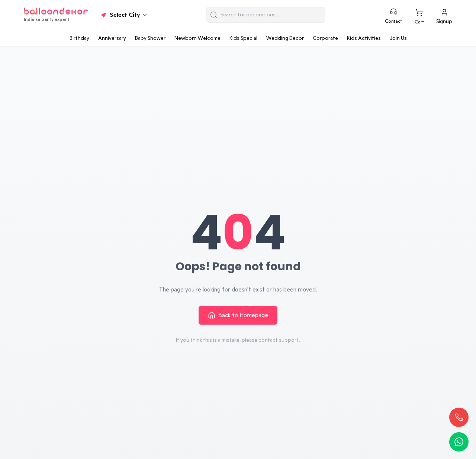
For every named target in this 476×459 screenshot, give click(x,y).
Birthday (79, 38)
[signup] (444, 15)
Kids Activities (364, 38)
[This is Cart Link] (419, 16)
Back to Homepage (238, 315)
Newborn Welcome (197, 38)
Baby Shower (150, 38)
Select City (124, 15)
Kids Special (243, 38)
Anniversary (112, 38)
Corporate (325, 38)
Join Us (398, 38)
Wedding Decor (285, 38)
